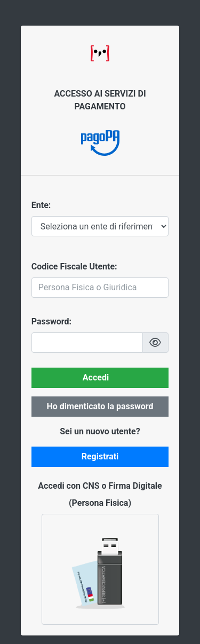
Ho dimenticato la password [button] (100, 406)
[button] (156, 343)
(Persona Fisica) (100, 503)
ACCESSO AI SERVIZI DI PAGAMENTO (100, 100)
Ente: (41, 205)
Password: (51, 321)
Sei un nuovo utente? (100, 431)
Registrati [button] (100, 456)
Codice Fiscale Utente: (74, 267)
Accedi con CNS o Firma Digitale (100, 486)
